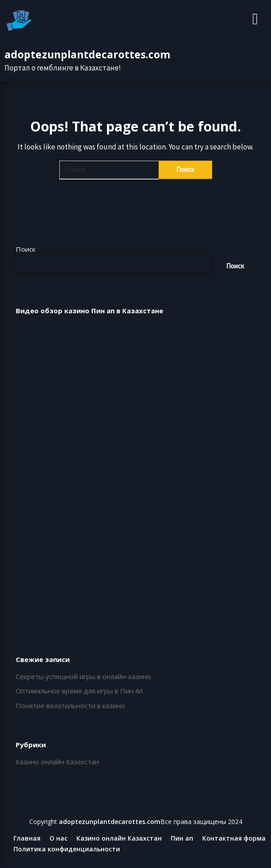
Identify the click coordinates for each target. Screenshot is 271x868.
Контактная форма (234, 838)
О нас (58, 838)
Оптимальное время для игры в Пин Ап (79, 691)
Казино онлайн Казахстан (57, 762)
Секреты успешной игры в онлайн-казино (83, 676)
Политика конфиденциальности (67, 849)
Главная (27, 838)
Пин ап (182, 838)
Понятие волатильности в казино (70, 706)
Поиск (26, 249)
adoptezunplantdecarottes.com (87, 54)
